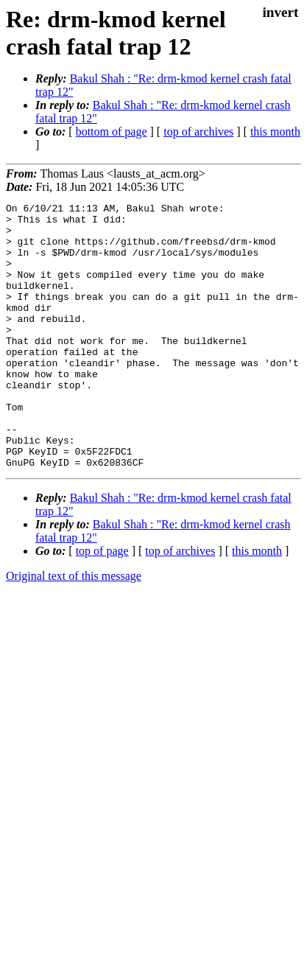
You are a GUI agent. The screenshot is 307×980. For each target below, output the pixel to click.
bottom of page (112, 132)
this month (275, 132)
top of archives (198, 132)
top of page (102, 604)
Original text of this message (74, 629)
